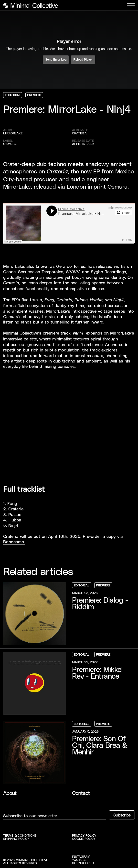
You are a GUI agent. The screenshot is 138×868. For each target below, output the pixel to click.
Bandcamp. (14, 542)
